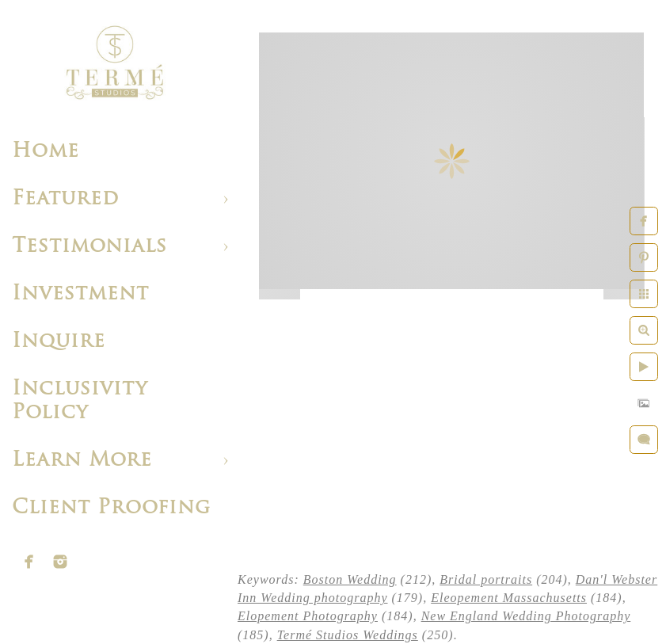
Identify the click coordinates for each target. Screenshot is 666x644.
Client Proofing (111, 508)
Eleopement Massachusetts (509, 598)
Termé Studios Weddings (348, 635)
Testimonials (89, 247)
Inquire (59, 342)
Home (46, 152)
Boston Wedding (350, 579)
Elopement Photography (308, 616)
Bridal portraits (486, 579)
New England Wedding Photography (526, 616)
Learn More (82, 461)
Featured (65, 199)
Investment (80, 294)
